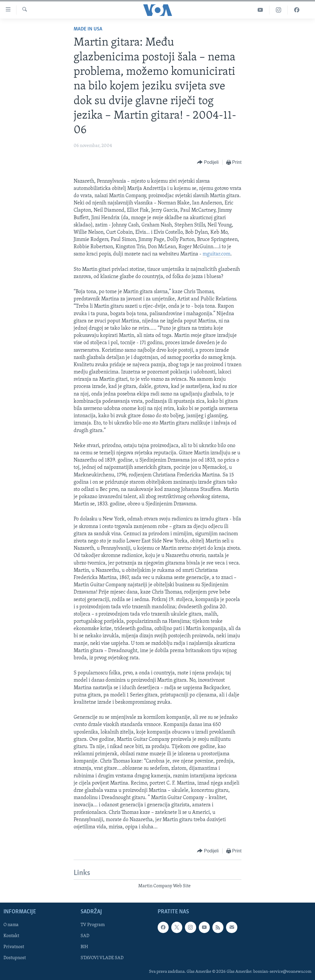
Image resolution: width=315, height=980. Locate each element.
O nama (11, 925)
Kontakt (11, 936)
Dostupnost (15, 958)
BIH (84, 947)
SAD (85, 936)
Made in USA (88, 29)
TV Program (93, 925)
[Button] (208, 163)
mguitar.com (216, 254)
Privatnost (14, 947)
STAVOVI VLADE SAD (102, 958)
